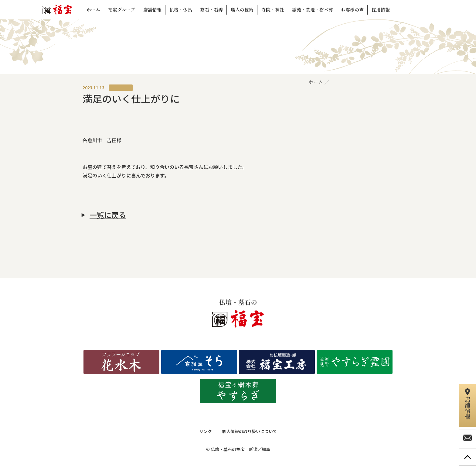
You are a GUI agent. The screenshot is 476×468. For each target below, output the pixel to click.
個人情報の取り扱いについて (250, 431)
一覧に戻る (108, 215)
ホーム (316, 82)
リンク (206, 431)
